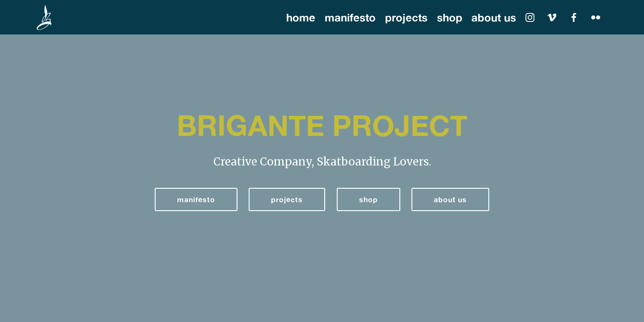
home (301, 17)
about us (494, 17)
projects (406, 17)
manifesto (350, 17)
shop (450, 17)
